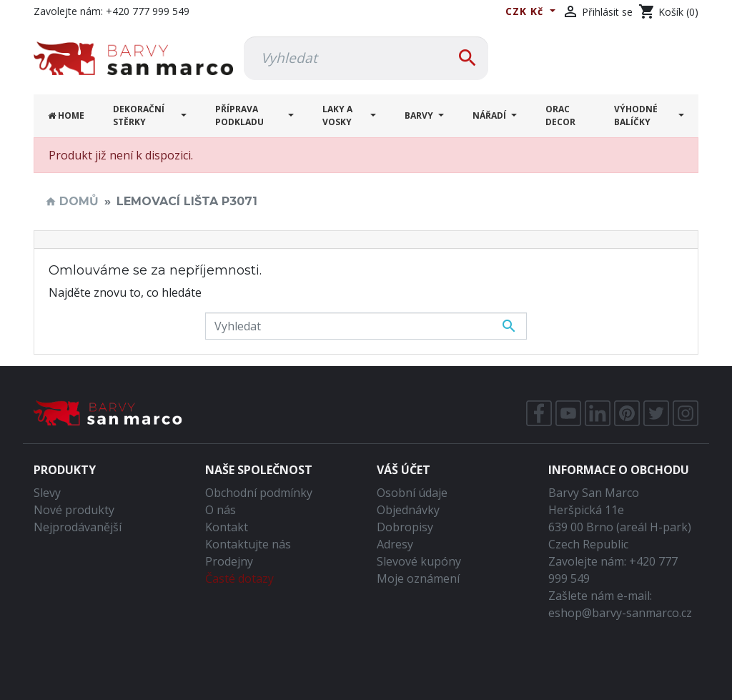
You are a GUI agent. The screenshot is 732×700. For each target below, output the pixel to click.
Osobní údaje (412, 493)
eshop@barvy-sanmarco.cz (620, 613)
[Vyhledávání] (366, 58)
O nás (221, 510)
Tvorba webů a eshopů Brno (366, 680)
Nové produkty (74, 510)
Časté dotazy (239, 578)
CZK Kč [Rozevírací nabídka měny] (526, 11)
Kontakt (227, 527)
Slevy (47, 493)
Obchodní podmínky (259, 493)
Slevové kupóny (419, 561)
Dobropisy (405, 527)
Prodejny (229, 561)
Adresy (395, 544)
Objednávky (408, 510)
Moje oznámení (418, 578)
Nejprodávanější (78, 527)
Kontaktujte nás (248, 544)
